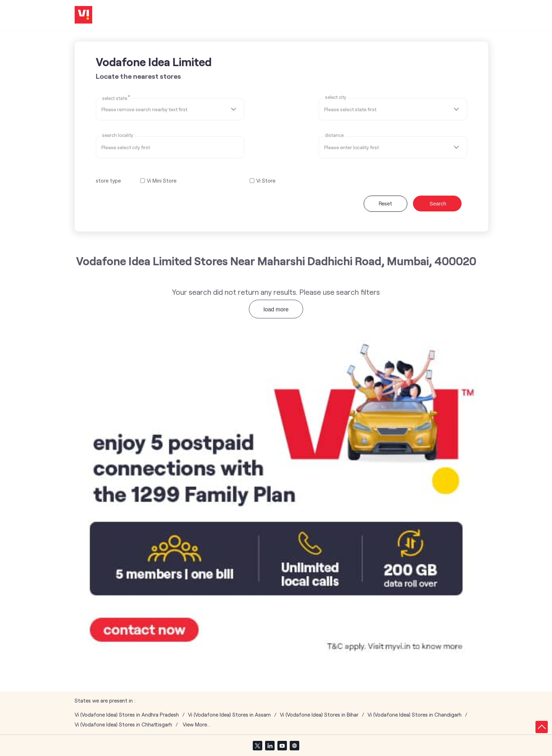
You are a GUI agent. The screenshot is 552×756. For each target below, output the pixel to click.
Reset (385, 203)
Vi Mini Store (162, 181)
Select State (116, 98)
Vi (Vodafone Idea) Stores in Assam (229, 715)
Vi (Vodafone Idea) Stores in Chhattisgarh (123, 725)
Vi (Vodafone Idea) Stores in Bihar (319, 715)
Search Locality (118, 135)
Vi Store (266, 181)
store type (108, 180)
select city (335, 97)
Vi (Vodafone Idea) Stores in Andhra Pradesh (127, 715)
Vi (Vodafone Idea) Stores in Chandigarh (415, 715)
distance (334, 135)
